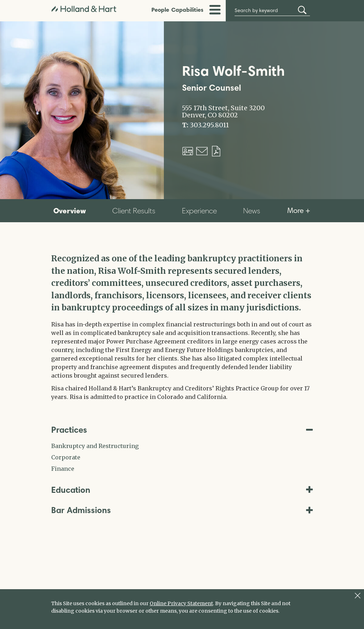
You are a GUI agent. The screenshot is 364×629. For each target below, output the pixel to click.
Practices (182, 430)
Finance (63, 469)
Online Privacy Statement (181, 603)
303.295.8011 (209, 125)
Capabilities (187, 10)
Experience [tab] (199, 211)
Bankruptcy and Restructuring (95, 446)
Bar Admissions (182, 510)
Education (182, 490)
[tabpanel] (182, 327)
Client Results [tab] (134, 211)
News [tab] (252, 211)
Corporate (66, 457)
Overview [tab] (70, 210)
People (160, 10)
